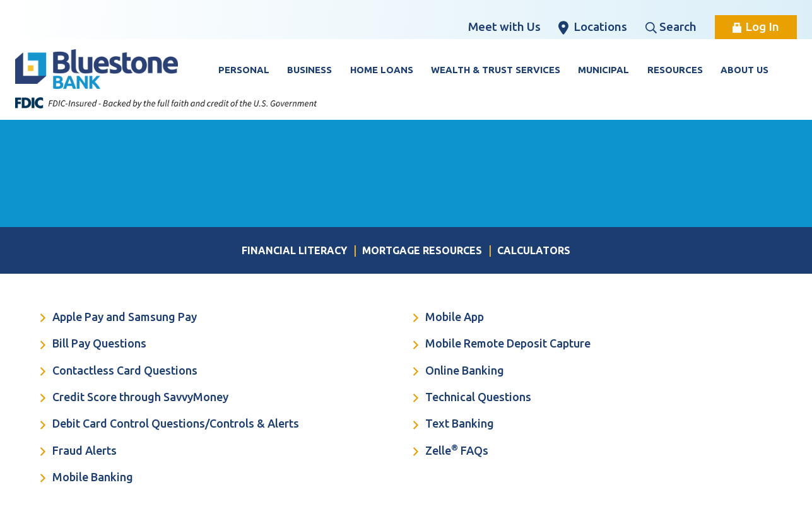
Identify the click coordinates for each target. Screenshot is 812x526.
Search (671, 26)
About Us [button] (744, 70)
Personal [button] (244, 70)
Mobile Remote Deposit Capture (502, 344)
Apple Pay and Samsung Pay (119, 318)
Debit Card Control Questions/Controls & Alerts (170, 424)
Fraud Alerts (79, 452)
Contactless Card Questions (119, 371)
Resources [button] (675, 70)
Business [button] (309, 70)
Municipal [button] (603, 70)
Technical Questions (472, 398)
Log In (756, 26)
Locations (593, 27)
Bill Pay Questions (93, 344)
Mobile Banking (87, 478)
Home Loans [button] (382, 70)
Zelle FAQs (451, 451)
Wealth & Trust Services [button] (496, 70)
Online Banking (459, 371)
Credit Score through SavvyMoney (134, 398)
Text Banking (454, 424)
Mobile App (449, 318)
